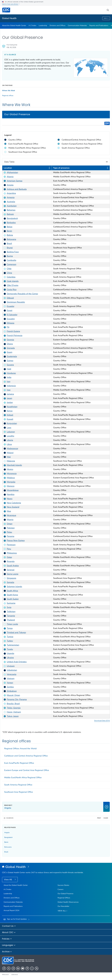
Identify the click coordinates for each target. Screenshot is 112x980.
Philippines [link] (12, 553)
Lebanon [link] (11, 432)
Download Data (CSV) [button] (102, 721)
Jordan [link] (10, 402)
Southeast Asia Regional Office (19, 792)
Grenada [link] (11, 348)
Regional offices (8, 96)
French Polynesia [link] (15, 335)
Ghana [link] (10, 344)
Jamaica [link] (10, 394)
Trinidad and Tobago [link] (16, 632)
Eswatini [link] (11, 319)
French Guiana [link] (13, 331)
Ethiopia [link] (11, 323)
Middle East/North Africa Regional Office (23, 777)
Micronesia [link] (12, 473)
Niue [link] (9, 511)
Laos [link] (9, 427)
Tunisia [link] (10, 637)
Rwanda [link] (11, 561)
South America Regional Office (18, 785)
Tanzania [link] (11, 616)
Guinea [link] (10, 361)
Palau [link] (9, 532)
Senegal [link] (11, 570)
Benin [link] (9, 231)
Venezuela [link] (12, 674)
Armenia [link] (11, 197)
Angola (7, 833)
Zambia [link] (10, 687)
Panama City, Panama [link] (17, 699)
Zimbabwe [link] (12, 691)
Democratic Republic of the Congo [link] (22, 294)
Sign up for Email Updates (17, 919)
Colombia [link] (11, 277)
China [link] (9, 273)
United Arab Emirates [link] (17, 662)
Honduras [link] (11, 373)
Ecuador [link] (11, 306)
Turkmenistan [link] (13, 645)
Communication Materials (77, 25)
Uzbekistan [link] (12, 670)
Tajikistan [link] (11, 612)
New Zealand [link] (13, 507)
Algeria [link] (10, 176)
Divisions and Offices (57, 25)
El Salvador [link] (12, 315)
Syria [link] (9, 607)
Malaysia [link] (11, 461)
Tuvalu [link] (10, 649)
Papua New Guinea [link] (16, 540)
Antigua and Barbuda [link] (17, 189)
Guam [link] (10, 352)
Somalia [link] (10, 582)
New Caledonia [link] (14, 503)
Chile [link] (9, 269)
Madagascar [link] (12, 448)
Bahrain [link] (10, 214)
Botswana (8, 847)
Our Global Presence (65, 894)
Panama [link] (11, 536)
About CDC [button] (9, 932)
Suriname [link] (11, 603)
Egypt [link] (10, 310)
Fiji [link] (8, 327)
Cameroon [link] (12, 264)
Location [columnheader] (27, 168)
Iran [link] (9, 382)
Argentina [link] (11, 193)
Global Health (9, 18)
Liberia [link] (10, 440)
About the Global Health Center (14, 25)
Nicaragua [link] (11, 515)
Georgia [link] (10, 340)
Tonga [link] (10, 628)
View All (8, 880)
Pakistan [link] (11, 528)
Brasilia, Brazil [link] (13, 703)
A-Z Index (32, 25)
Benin (6, 842)
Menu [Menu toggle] (106, 18)
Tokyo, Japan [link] (13, 716)
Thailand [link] (11, 620)
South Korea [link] (12, 595)
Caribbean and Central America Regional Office (26, 756)
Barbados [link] (11, 223)
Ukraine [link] (10, 658)
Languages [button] (9, 945)
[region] (56, 138)
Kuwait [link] (10, 419)
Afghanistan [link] (12, 172)
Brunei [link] (10, 248)
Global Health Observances (68, 902)
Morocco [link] (11, 486)
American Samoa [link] (15, 181)
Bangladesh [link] (12, 218)
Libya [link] (9, 444)
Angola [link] (10, 185)
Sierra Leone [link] (13, 574)
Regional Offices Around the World (20, 749)
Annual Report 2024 (11, 910)
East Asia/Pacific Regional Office (19, 763)
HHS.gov (5, 975)
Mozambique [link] (13, 490)
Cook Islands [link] (13, 281)
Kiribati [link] (10, 415)
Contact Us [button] (9, 926)
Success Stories (63, 885)
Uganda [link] (10, 653)
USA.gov (15, 975)
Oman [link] (10, 524)
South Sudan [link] (13, 599)
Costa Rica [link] (12, 289)
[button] (49, 168)
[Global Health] (56, 867)
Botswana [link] (11, 239)
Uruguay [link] (11, 666)
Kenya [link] (10, 411)
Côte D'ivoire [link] (13, 285)
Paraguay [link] (11, 545)
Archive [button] (7, 952)
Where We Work (9, 91)
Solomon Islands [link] (14, 586)
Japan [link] (9, 398)
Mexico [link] (10, 469)
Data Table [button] (56, 162)
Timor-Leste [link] (12, 624)
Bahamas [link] (11, 210)
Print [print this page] (99, 818)
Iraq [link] (9, 390)
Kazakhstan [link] (12, 407)
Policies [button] (7, 939)
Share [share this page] (106, 818)
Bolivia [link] (10, 235)
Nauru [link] (10, 499)
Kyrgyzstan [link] (12, 423)
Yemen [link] (10, 683)
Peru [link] (9, 549)
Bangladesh (8, 837)
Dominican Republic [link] (16, 302)
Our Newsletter (63, 906)
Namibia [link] (11, 494)
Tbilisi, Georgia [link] (14, 708)
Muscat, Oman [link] (13, 695)
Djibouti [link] (10, 298)
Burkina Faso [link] (13, 252)
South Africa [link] (12, 591)
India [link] (9, 377)
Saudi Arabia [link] (13, 565)
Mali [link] (9, 457)
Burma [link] (10, 256)
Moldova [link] (11, 478)
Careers (60, 889)
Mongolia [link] (11, 482)
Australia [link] (11, 202)
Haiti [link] (9, 369)
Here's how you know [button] (11, 4)
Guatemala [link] (12, 356)
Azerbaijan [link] (12, 206)
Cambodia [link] (12, 260)
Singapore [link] (12, 578)
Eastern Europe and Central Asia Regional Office (27, 770)
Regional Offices (64, 898)
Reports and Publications (99, 25)
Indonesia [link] (11, 386)
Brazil (6, 852)
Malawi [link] (10, 453)
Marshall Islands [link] (14, 465)
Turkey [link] (10, 641)
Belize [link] (10, 227)
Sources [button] (10, 818)
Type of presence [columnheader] (81, 168)
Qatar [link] (9, 557)
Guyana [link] (10, 365)
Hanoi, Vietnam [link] (14, 712)
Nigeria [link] (10, 520)
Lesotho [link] (10, 436)
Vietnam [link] (11, 678)
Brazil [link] (9, 243)
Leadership (43, 25)
